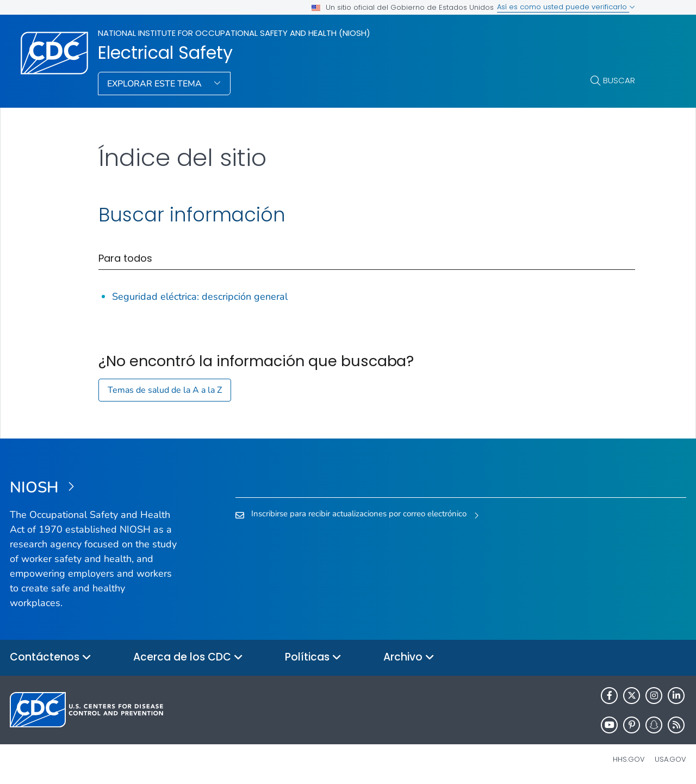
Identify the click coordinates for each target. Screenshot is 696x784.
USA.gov (670, 759)
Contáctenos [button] (51, 658)
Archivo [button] (409, 658)
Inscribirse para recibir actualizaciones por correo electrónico (359, 514)
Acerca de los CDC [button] (188, 658)
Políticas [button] (313, 658)
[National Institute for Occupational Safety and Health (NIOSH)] (94, 488)
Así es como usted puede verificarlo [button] (566, 7)
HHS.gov (629, 759)
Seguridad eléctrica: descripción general (200, 297)
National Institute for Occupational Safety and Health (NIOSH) (234, 33)
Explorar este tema (156, 84)
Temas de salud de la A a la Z (165, 390)
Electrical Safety (165, 53)
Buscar (619, 80)
